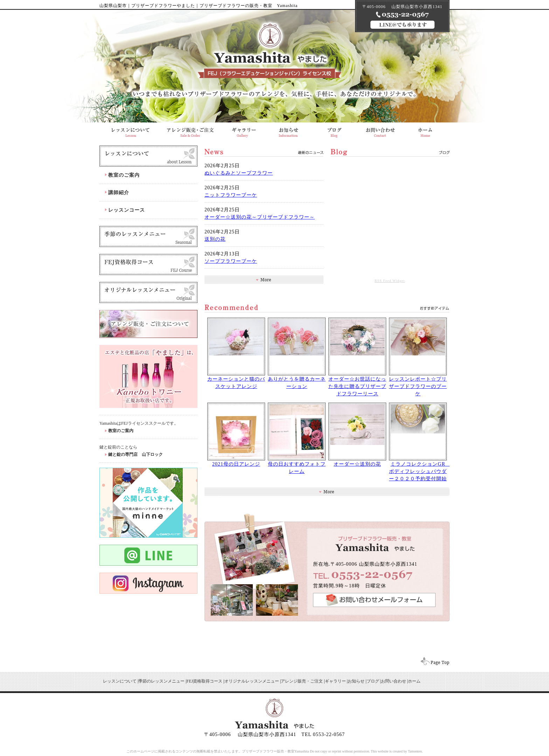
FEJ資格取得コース (148, 264)
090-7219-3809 (402, 15)
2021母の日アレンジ (236, 464)
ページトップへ (433, 662)
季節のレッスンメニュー (161, 681)
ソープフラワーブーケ (231, 261)
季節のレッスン (148, 236)
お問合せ (380, 130)
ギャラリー (243, 130)
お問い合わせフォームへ (374, 600)
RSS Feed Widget (390, 281)
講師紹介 (119, 193)
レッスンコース (127, 210)
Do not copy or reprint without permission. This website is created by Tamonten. (366, 751)
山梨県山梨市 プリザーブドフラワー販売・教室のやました (426, 130)
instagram (148, 583)
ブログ (334, 130)
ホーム (414, 681)
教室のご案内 (124, 175)
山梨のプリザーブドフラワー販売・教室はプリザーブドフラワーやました (270, 52)
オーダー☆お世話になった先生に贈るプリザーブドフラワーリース (357, 386)
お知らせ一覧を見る (264, 280)
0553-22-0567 (365, 575)
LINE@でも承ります (402, 25)
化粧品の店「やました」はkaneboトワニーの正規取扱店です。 (148, 376)
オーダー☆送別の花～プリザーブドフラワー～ (260, 217)
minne (148, 503)
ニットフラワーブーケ (231, 195)
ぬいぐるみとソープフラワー (239, 173)
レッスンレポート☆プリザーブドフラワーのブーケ (418, 386)
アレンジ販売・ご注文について (148, 324)
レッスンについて (148, 156)
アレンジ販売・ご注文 (190, 130)
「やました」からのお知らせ (288, 130)
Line (148, 555)
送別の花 (215, 239)
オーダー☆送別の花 (357, 464)
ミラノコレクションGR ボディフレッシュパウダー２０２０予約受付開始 (420, 471)
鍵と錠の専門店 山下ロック (135, 454)
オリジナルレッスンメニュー (148, 292)
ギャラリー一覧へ (327, 492)
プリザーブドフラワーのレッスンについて (130, 130)
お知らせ (356, 681)
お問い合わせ (394, 681)
